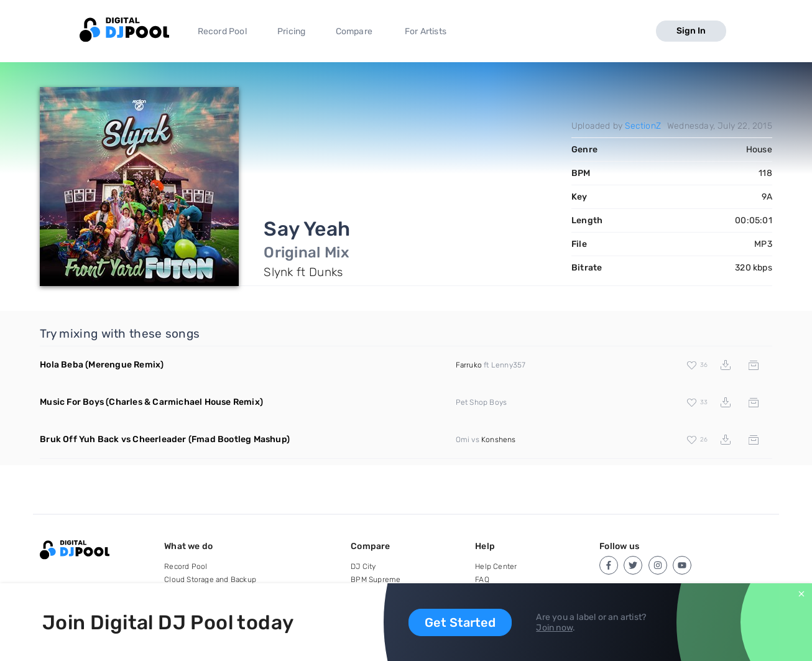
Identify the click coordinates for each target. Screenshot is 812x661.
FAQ (482, 580)
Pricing (291, 31)
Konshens (499, 440)
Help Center (496, 566)
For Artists (426, 31)
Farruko (469, 365)
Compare (354, 31)
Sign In (691, 31)
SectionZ (643, 126)
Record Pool (222, 31)
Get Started (460, 622)
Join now (554, 628)
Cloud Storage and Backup (210, 580)
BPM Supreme (376, 580)
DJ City (363, 566)
